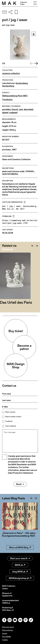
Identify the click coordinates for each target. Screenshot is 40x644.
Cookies (5, 640)
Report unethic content (13, 417)
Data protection (8, 630)
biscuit (15, 109)
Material (7, 249)
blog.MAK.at (20, 572)
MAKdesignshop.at (20, 578)
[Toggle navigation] (35, 3)
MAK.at (20, 565)
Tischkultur (7, 100)
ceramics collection (11, 73)
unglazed (13, 113)
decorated (28, 109)
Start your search (20, 558)
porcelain (6, 109)
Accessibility (7, 636)
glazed (5, 113)
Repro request (10, 412)
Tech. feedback (11, 426)
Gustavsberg (22, 83)
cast (21, 109)
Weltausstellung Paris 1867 (15, 96)
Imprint (5, 633)
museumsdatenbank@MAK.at (11, 602)
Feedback (9, 421)
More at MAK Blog (20, 547)
